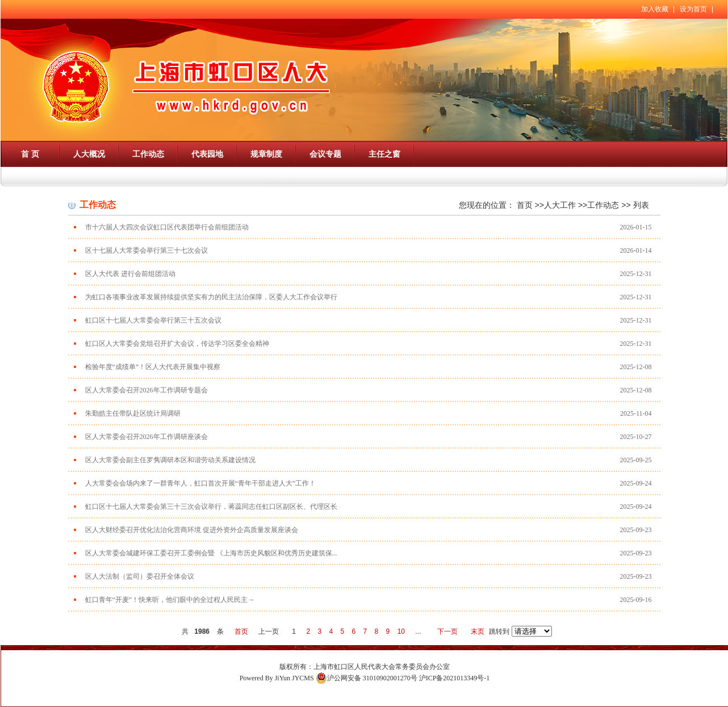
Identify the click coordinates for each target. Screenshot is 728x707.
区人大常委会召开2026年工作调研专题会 (147, 390)
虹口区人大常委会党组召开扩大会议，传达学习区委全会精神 (177, 344)
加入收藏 (655, 9)
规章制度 (266, 154)
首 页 (30, 154)
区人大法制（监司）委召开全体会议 (140, 576)
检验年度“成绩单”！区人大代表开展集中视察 (153, 367)
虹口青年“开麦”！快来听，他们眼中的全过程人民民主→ (170, 600)
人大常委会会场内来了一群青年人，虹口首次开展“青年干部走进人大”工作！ (201, 483)
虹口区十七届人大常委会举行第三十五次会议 (153, 320)
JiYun (283, 678)
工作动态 (148, 154)
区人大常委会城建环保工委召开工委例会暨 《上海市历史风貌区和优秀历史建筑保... (211, 553)
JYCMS (303, 678)
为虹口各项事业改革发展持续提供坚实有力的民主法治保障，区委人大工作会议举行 (211, 297)
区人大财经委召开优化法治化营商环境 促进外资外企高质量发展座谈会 (192, 530)
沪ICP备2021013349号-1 (455, 678)
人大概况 (89, 154)
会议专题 (325, 154)
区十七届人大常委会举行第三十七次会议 (147, 250)
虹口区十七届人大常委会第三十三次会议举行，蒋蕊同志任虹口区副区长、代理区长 (211, 507)
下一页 (447, 631)
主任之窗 (384, 154)
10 (401, 631)
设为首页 (693, 9)
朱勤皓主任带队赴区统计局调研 (133, 413)
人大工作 (560, 205)
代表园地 (207, 154)
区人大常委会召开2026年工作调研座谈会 (147, 437)
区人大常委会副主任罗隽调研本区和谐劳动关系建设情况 (170, 460)
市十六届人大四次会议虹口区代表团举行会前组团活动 (167, 227)
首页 (525, 205)
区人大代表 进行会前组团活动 (130, 274)
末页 (478, 631)
